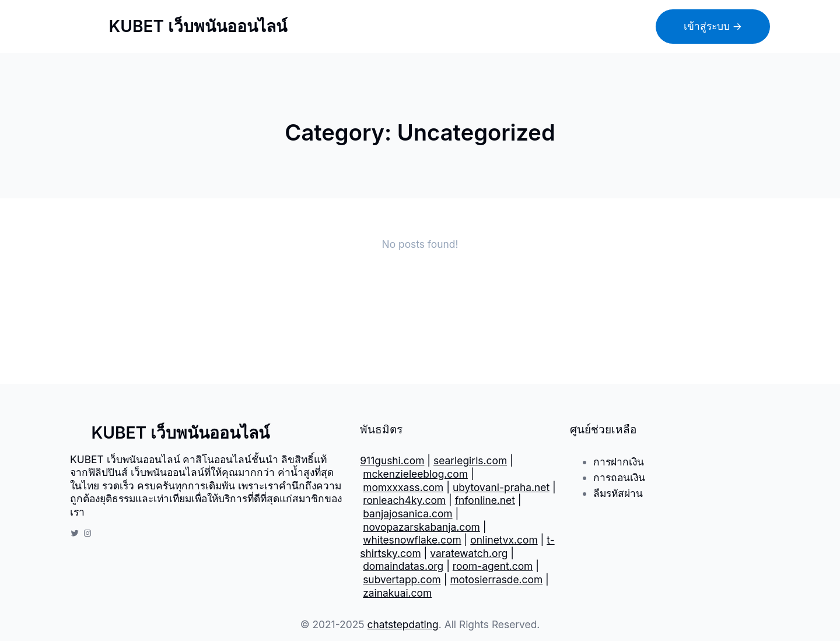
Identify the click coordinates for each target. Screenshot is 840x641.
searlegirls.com (470, 460)
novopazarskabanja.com (421, 527)
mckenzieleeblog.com (415, 474)
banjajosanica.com (407, 514)
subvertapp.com (402, 579)
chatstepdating (403, 624)
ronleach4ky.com (404, 500)
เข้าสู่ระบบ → (713, 26)
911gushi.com (392, 460)
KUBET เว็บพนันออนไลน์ (198, 26)
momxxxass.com (403, 487)
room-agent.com (493, 566)
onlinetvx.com (504, 540)
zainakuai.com (397, 593)
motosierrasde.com (496, 579)
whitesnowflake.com (412, 540)
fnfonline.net (485, 500)
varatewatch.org (469, 553)
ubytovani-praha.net (501, 487)
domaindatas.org (403, 566)
